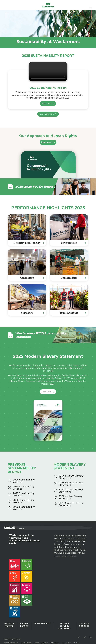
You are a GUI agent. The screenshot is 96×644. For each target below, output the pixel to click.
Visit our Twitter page (79, 633)
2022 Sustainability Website (24, 494)
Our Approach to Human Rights (48, 136)
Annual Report (25, 624)
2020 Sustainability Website (24, 508)
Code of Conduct (84, 624)
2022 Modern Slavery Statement (71, 491)
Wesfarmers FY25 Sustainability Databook (34, 335)
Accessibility (66, 639)
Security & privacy (41, 639)
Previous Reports (48, 114)
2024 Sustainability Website (24, 481)
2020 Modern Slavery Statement (71, 504)
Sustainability (43, 623)
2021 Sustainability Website (23, 501)
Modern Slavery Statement (64, 624)
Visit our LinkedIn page (91, 633)
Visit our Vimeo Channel (85, 633)
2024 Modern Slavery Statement (71, 477)
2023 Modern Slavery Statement (71, 484)
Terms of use (26, 639)
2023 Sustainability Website (24, 488)
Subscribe (54, 639)
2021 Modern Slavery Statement (71, 497)
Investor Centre (9, 624)
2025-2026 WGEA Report (35, 187)
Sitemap (76, 639)
